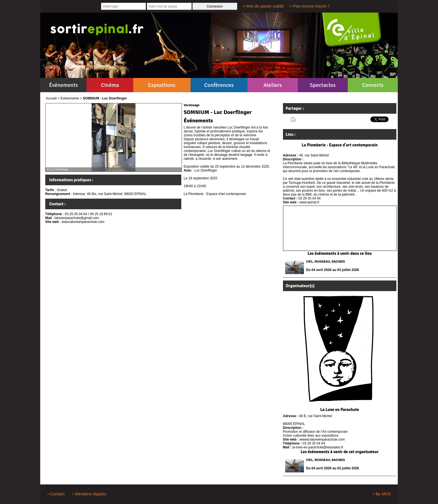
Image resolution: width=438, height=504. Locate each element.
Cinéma (110, 85)
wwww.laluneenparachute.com (322, 439)
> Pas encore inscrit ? (310, 6)
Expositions (162, 85)
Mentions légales (91, 494)
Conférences (219, 85)
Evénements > (71, 98)
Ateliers (273, 85)
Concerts (373, 85)
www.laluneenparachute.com (83, 222)
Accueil (51, 98)
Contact (57, 494)
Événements (64, 85)
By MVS (383, 494)
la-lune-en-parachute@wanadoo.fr (318, 447)
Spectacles (323, 85)
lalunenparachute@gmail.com (77, 218)
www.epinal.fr (309, 202)
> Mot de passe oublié (263, 6)
